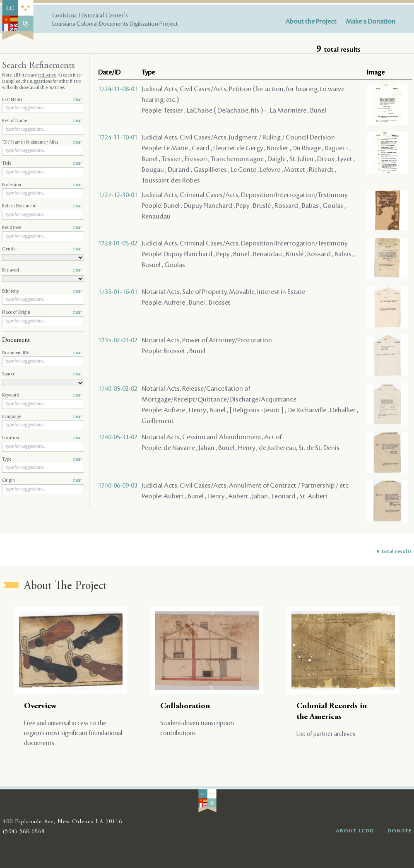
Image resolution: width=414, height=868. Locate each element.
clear (77, 100)
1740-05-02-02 (118, 389)
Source (42, 374)
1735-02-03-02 (118, 340)
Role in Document (42, 206)
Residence (42, 228)
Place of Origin (42, 313)
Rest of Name (42, 121)
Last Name (42, 100)
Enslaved (42, 270)
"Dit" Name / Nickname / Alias (42, 142)
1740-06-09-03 (118, 486)
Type (42, 459)
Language (42, 417)
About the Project (311, 22)
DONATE (400, 831)
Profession (42, 185)
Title (42, 164)
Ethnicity (42, 291)
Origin (42, 481)
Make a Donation (371, 22)
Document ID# (42, 353)
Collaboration (185, 706)
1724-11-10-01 (118, 137)
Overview (40, 706)
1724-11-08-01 (118, 89)
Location (42, 438)
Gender (42, 249)
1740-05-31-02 (118, 437)
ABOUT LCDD (355, 831)
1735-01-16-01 (118, 292)
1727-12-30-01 (118, 195)
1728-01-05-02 (118, 243)
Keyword (42, 395)
